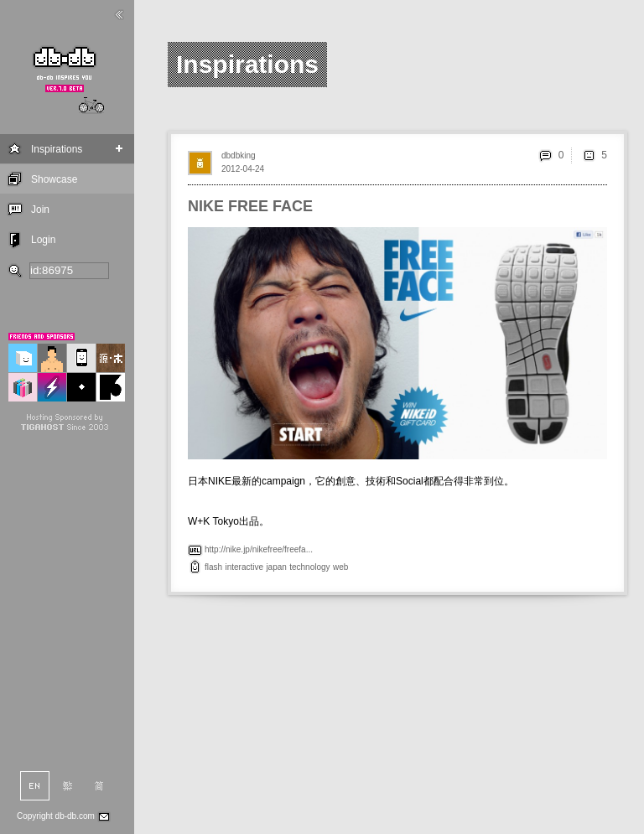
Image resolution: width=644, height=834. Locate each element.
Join (40, 210)
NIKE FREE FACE (250, 206)
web (340, 567)
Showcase (54, 179)
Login (43, 240)
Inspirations (57, 149)
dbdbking (239, 155)
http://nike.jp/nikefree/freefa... (259, 549)
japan (276, 567)
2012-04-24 (243, 169)
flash (213, 567)
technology (309, 567)
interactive (244, 567)
